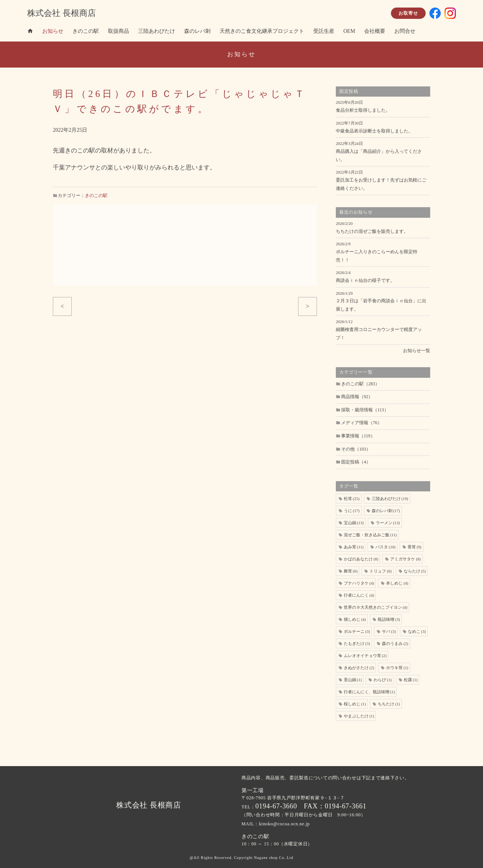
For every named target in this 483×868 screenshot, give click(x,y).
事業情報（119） (358, 436)
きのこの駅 (86, 31)
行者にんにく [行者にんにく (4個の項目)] (359, 595)
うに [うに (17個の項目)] (352, 511)
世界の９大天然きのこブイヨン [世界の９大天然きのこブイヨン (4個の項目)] (375, 607)
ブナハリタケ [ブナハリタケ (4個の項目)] (359, 583)
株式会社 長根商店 (62, 13)
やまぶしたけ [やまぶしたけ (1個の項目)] (359, 716)
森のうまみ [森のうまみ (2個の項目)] (395, 644)
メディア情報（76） (361, 423)
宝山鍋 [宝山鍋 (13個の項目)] (354, 523)
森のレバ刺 (197, 31)
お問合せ (405, 31)
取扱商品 (118, 31)
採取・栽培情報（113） (365, 410)
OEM (349, 31)
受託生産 (324, 31)
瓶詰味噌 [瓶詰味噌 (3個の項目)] (389, 619)
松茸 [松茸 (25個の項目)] (352, 499)
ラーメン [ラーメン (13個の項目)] (388, 523)
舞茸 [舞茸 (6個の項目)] (351, 571)
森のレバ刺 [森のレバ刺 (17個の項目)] (386, 511)
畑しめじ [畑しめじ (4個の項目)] (355, 619)
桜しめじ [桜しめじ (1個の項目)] (355, 704)
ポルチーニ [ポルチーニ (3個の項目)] (357, 632)
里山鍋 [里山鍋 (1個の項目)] (353, 680)
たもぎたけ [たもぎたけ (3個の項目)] (357, 644)
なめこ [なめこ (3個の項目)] (417, 632)
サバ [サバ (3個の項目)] (389, 632)
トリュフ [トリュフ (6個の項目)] (380, 571)
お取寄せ (408, 13)
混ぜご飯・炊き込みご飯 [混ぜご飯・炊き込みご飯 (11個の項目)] (370, 535)
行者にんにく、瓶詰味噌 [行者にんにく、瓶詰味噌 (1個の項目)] (369, 692)
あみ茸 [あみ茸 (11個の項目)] (354, 547)
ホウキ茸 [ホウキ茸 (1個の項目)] (397, 668)
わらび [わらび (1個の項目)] (382, 680)
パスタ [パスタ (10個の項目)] (385, 547)
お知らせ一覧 (417, 351)
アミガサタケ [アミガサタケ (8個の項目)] (405, 559)
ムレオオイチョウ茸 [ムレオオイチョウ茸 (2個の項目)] (365, 656)
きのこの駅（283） (360, 384)
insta (450, 13)
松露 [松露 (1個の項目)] (411, 680)
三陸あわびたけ (157, 31)
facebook (435, 13)
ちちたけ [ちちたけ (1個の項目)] (389, 704)
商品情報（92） (357, 397)
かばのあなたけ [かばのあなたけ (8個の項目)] (361, 559)
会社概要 (375, 31)
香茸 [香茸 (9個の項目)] (414, 547)
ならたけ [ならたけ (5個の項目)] (415, 571)
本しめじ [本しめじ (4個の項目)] (397, 583)
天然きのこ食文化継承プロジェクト (262, 31)
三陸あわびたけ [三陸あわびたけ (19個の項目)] (390, 499)
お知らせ (53, 31)
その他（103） (356, 449)
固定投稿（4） (356, 462)
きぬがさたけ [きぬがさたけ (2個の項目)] (359, 668)
